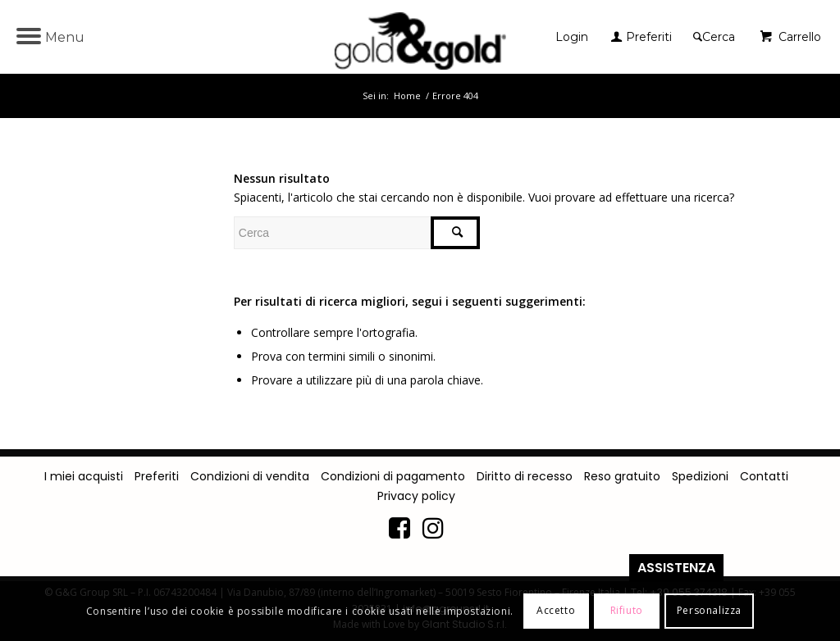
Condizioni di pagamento (393, 476)
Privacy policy (416, 496)
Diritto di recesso (525, 476)
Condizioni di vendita (250, 476)
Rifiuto (627, 610)
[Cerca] (714, 37)
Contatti (764, 476)
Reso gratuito (622, 476)
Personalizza (709, 610)
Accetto (556, 610)
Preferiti (157, 476)
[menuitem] (576, 37)
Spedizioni (700, 476)
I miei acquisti (84, 476)
